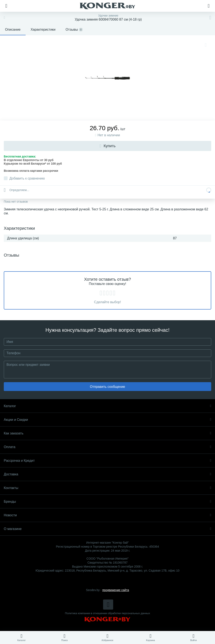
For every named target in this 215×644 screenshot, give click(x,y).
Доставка (107, 474)
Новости (107, 515)
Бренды (107, 502)
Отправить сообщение (107, 387)
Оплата (107, 447)
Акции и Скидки (107, 420)
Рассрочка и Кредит (107, 461)
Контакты (107, 488)
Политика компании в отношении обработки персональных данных (107, 613)
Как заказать (107, 433)
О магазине (107, 529)
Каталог (107, 406)
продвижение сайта (116, 590)
